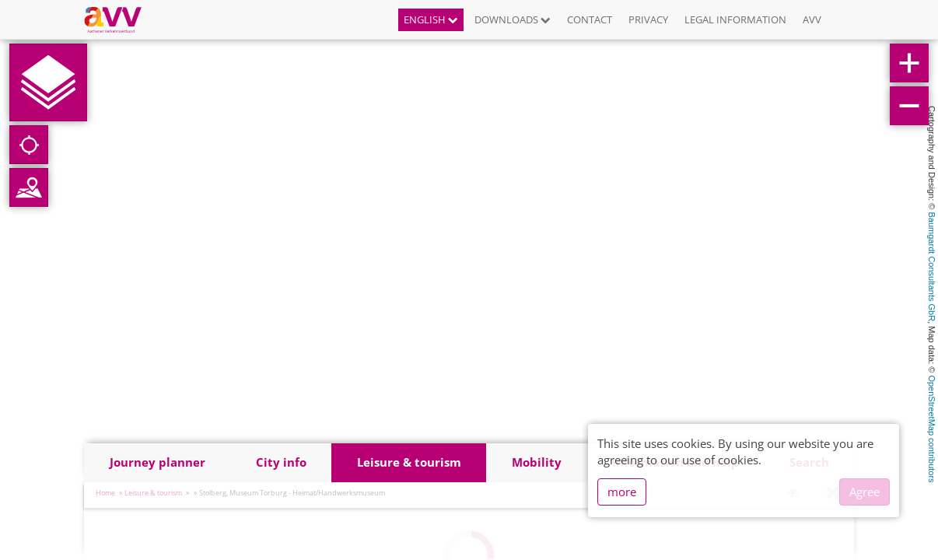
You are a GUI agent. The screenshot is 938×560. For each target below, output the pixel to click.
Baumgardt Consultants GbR (932, 267)
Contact (590, 19)
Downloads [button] (513, 19)
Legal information (735, 19)
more (622, 492)
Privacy (648, 19)
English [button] (431, 19)
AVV (812, 19)
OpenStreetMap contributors (932, 429)
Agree (864, 492)
